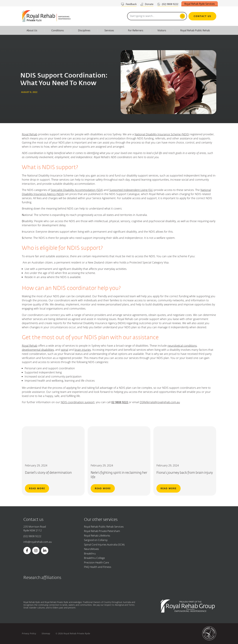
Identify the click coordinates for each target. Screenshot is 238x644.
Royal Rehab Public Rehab (195, 30)
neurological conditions (182, 346)
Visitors (162, 30)
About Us (32, 30)
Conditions (58, 30)
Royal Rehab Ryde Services (200, 4)
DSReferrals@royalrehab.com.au (160, 402)
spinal (65, 350)
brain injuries (83, 350)
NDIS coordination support (78, 402)
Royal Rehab (30, 134)
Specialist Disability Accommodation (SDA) (77, 190)
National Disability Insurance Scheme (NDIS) (162, 134)
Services (109, 30)
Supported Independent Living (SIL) (131, 190)
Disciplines (84, 30)
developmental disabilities (38, 350)
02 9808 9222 (120, 402)
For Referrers (136, 30)
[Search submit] (182, 16)
